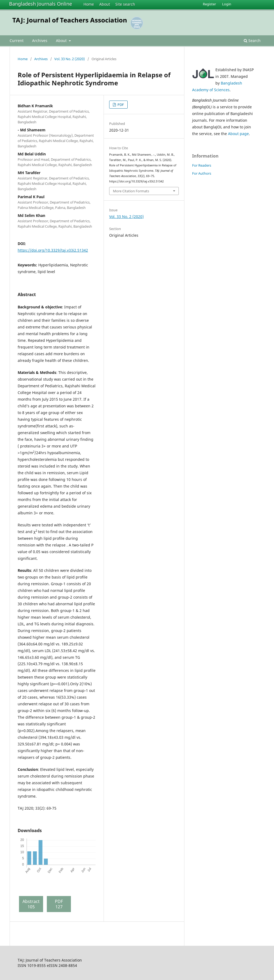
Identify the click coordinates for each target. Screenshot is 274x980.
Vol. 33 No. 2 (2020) (70, 59)
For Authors (202, 173)
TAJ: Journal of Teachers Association (70, 20)
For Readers (202, 165)
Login (227, 4)
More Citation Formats (131, 191)
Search (252, 41)
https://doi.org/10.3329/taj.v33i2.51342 (53, 250)
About (105, 4)
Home (89, 4)
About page (238, 134)
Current (17, 41)
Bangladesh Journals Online (41, 4)
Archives (40, 41)
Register (209, 4)
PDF (120, 105)
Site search (125, 4)
